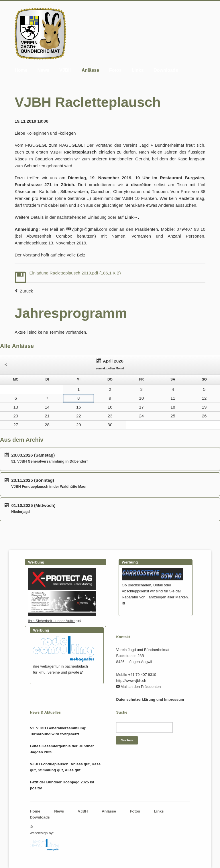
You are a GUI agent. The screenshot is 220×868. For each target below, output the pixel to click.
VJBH (65, 70)
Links (138, 70)
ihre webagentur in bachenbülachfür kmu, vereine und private (63, 666)
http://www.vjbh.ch (131, 681)
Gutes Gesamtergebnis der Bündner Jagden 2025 (62, 749)
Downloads (166, 70)
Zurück (26, 291)
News (44, 70)
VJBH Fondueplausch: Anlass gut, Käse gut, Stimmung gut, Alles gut (65, 767)
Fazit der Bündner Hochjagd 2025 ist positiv (62, 785)
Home (21, 70)
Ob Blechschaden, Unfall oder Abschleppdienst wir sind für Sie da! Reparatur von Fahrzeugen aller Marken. (155, 588)
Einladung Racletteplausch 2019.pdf (75, 273)
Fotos (115, 70)
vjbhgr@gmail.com (89, 229)
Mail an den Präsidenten (141, 687)
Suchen (127, 740)
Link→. (132, 217)
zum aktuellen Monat (110, 368)
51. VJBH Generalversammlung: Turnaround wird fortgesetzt (58, 731)
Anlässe (90, 70)
